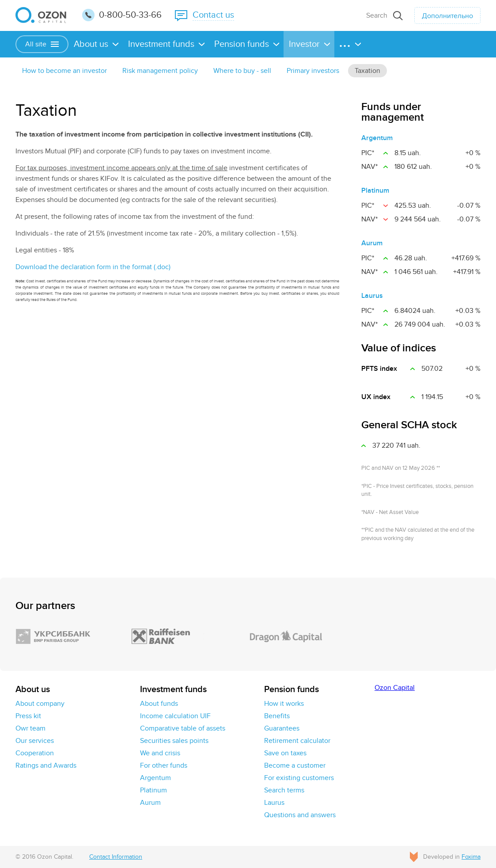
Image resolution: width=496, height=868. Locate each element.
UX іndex (376, 397)
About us (91, 44)
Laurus (372, 296)
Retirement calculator (297, 741)
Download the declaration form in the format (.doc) (93, 267)
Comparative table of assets (183, 728)
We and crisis (160, 753)
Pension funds (242, 44)
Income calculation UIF (175, 716)
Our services (35, 741)
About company (40, 704)
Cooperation (35, 753)
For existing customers (299, 778)
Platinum (375, 190)
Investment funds (161, 44)
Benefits (277, 716)
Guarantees (282, 728)
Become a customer (295, 765)
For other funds (164, 765)
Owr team (30, 728)
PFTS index (379, 369)
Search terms (284, 790)
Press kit (28, 716)
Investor (304, 44)
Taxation (367, 71)
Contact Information (116, 857)
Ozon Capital (395, 688)
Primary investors (313, 71)
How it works (284, 704)
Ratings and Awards (46, 765)
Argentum (377, 138)
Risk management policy (160, 71)
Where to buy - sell (242, 71)
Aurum (372, 243)
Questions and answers (300, 815)
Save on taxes (285, 753)
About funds (159, 704)
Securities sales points (174, 741)
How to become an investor (64, 71)
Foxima (471, 857)
